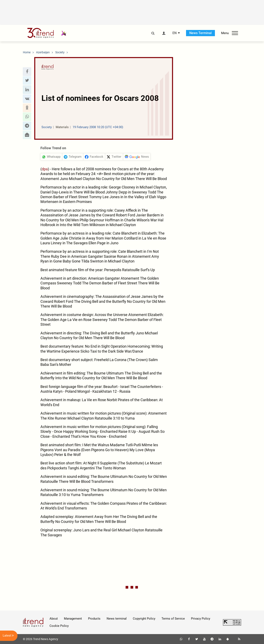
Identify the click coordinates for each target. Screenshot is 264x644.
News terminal (117, 619)
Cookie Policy (59, 626)
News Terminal (200, 33)
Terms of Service (173, 619)
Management (73, 619)
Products (94, 619)
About (54, 619)
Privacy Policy (201, 619)
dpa (45, 169)
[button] (27, 72)
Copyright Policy (144, 619)
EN (174, 33)
